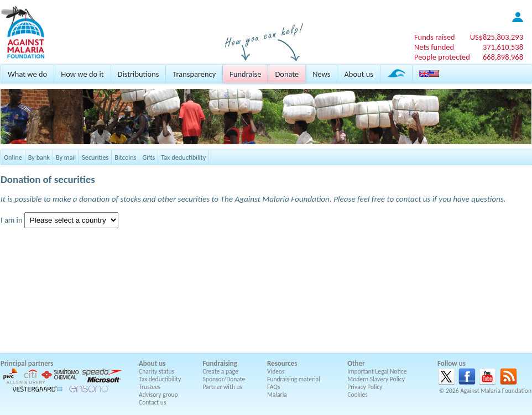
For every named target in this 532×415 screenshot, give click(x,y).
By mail (66, 157)
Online (13, 157)
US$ (497, 37)
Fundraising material (294, 379)
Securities (95, 157)
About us (358, 74)
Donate (287, 74)
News (321, 74)
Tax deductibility (183, 157)
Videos (276, 371)
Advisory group (158, 395)
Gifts (148, 157)
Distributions (139, 74)
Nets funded (434, 47)
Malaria (277, 395)
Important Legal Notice (377, 371)
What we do (27, 74)
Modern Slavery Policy (376, 379)
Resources (282, 363)
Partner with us (223, 387)
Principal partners (27, 363)
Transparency (194, 74)
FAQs (274, 387)
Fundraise (245, 74)
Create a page (221, 371)
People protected (442, 57)
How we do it (82, 74)
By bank (39, 157)
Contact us (152, 402)
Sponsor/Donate (224, 379)
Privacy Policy (365, 387)
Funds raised (435, 37)
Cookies (358, 395)
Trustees (150, 387)
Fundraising (220, 363)
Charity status (157, 371)
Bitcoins (125, 157)
